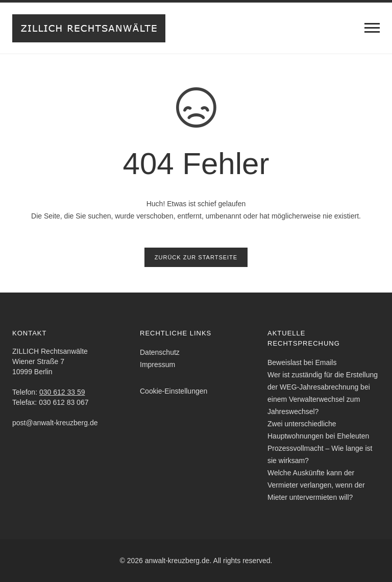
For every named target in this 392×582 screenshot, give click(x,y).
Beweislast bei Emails (302, 362)
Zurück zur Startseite (196, 257)
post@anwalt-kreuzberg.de (55, 423)
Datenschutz (160, 352)
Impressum (157, 365)
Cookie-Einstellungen (174, 391)
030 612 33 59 (62, 392)
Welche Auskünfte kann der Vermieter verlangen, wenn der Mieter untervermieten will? (316, 485)
